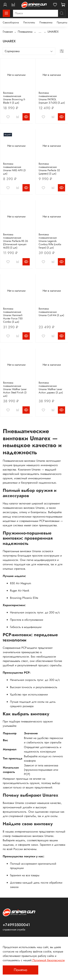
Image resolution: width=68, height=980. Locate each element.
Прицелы (62, 22)
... (40, 32)
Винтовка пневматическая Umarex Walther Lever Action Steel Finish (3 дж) (15, 389)
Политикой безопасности (48, 960)
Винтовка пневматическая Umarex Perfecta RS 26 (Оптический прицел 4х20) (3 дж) (16, 241)
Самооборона (11, 22)
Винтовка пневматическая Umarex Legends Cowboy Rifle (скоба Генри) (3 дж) (50, 241)
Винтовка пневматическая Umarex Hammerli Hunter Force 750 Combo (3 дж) (13, 315)
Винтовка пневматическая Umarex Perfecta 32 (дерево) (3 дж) (49, 169)
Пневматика (46, 22)
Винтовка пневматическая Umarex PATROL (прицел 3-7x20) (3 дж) (52, 98)
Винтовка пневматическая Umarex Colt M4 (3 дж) (51, 312)
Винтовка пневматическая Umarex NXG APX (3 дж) (14, 169)
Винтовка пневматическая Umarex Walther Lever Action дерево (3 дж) (51, 388)
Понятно (20, 970)
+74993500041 (16, 925)
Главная (8, 32)
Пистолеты (29, 22)
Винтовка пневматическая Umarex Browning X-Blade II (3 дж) (14, 98)
